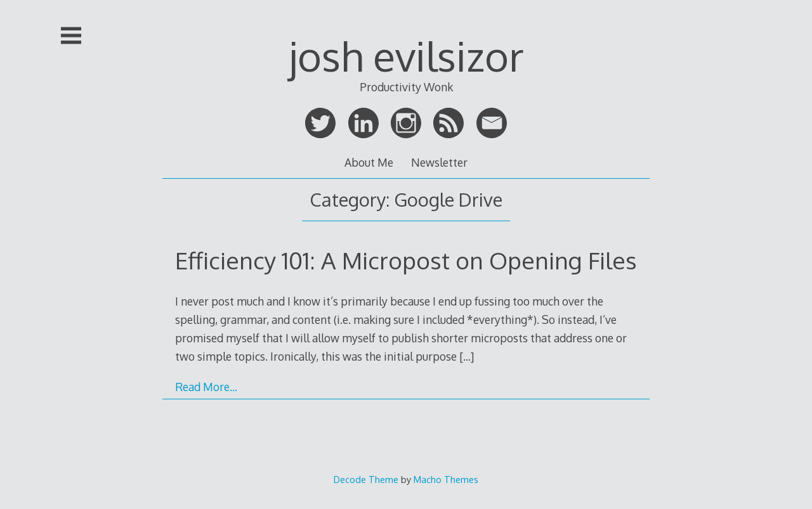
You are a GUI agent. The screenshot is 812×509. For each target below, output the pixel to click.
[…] (467, 356)
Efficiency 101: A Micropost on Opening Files (406, 260)
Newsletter (439, 162)
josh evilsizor (406, 55)
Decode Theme (366, 479)
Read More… (206, 387)
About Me (369, 162)
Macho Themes (446, 479)
